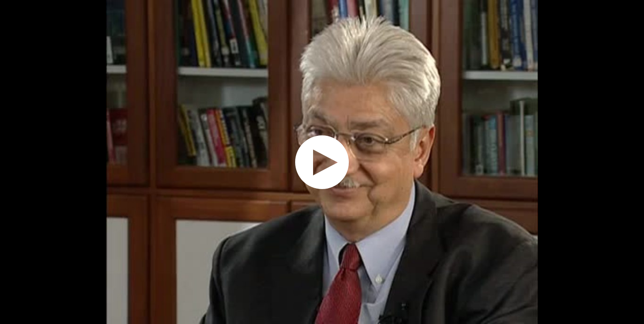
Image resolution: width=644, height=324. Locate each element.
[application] (322, 162)
